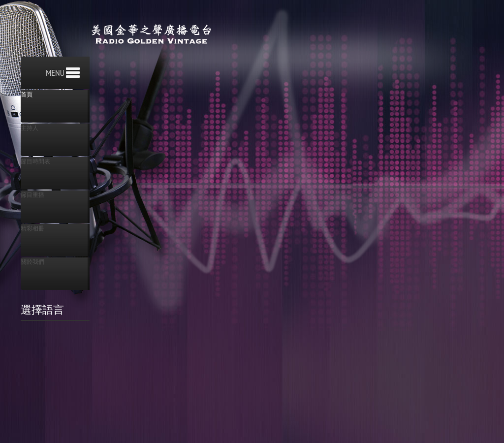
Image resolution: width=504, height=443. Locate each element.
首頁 (27, 95)
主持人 (30, 128)
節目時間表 (35, 161)
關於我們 (32, 262)
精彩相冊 (32, 228)
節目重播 (32, 195)
